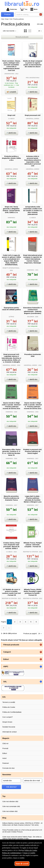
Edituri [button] (6, 659)
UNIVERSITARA (9, 74)
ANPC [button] (6, 666)
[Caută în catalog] (41, 14)
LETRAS (11, 317)
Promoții (5, 748)
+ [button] (41, 645)
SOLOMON (30, 317)
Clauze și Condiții (29, 853)
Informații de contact (10, 732)
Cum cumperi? (8, 717)
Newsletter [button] (7, 775)
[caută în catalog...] (27, 15)
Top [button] (4, 796)
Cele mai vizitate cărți (10, 811)
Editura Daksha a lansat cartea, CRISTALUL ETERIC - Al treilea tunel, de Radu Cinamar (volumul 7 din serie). (22, 824)
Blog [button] (4, 818)
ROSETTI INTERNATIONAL (11, 268)
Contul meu (12, 9)
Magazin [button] (6, 738)
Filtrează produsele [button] (11, 645)
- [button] (41, 667)
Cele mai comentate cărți (11, 806)
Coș (24, 9)
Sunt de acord (22, 864)
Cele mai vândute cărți (10, 801)
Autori (4, 758)
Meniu (34, 9)
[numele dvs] (11, 781)
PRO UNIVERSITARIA (33, 78)
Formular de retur (9, 768)
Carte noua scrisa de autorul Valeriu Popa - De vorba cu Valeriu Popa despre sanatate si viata (22, 838)
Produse (7, 14)
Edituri (5, 753)
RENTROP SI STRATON (30, 552)
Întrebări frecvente (9, 727)
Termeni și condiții (9, 702)
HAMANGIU (11, 218)
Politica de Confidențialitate (12, 712)
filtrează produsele (22, 37)
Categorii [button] (7, 652)
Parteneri (6, 763)
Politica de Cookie (9, 707)
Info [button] (4, 697)
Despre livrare (7, 722)
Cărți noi (5, 743)
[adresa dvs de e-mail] (33, 781)
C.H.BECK (11, 119)
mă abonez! (11, 787)
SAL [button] (5, 682)
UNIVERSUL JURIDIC (33, 119)
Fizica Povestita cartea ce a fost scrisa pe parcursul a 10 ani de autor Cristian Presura (22, 831)
